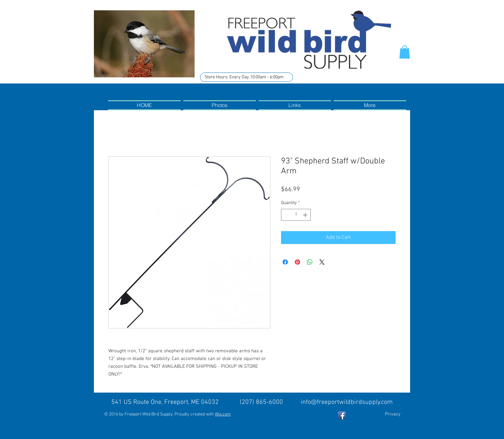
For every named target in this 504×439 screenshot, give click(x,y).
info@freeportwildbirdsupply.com (347, 402)
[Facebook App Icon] (342, 415)
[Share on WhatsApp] (310, 262)
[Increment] (306, 215)
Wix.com (223, 414)
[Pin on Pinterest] (297, 262)
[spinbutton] (296, 215)
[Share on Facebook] (285, 262)
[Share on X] (322, 262)
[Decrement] (286, 215)
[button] (405, 52)
